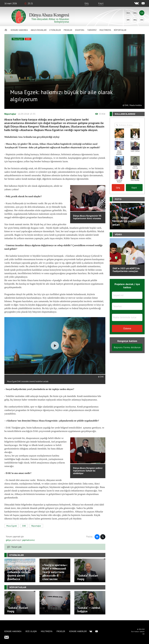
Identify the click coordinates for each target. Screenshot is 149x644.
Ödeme (127, 328)
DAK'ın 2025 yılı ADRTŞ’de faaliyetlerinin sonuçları (126, 270)
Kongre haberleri (78, 631)
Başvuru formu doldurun (127, 347)
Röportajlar (120, 30)
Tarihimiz (92, 30)
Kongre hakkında (19, 30)
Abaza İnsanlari (39, 30)
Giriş (87, 3)
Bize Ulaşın (31, 631)
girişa (8, 540)
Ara (142, 20)
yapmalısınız (28, 540)
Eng (135, 13)
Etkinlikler (55, 30)
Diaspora (80, 30)
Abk (128, 20)
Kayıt (101, 3)
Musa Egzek (18, 39)
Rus (128, 13)
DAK (28, 39)
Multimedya (105, 30)
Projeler (68, 30)
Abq (135, 20)
